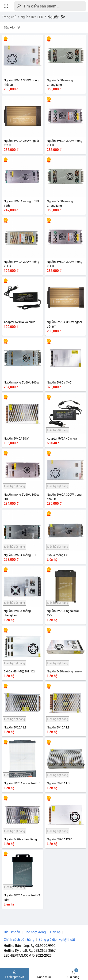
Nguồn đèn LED (32, 17)
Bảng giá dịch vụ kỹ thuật (57, 940)
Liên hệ (55, 932)
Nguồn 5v (56, 17)
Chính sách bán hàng (19, 940)
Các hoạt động (35, 932)
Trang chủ (9, 17)
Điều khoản (12, 932)
